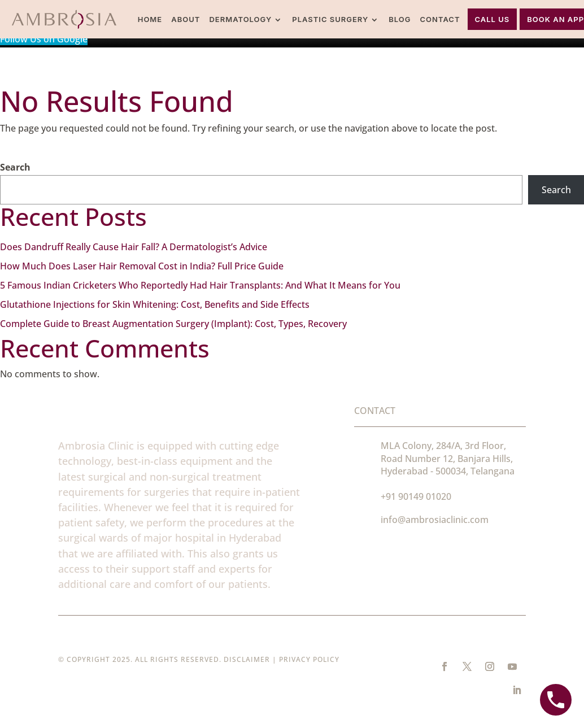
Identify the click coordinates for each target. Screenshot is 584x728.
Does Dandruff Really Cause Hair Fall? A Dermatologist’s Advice (134, 247)
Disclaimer (247, 659)
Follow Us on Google (44, 39)
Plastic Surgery (330, 19)
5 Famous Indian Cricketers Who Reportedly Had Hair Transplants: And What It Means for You (200, 285)
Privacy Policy (309, 659)
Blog (400, 19)
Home (150, 19)
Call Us (493, 19)
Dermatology (240, 19)
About (186, 19)
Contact (440, 19)
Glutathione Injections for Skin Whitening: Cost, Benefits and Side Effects (155, 304)
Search (15, 167)
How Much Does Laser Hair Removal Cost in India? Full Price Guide (142, 266)
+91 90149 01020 (416, 496)
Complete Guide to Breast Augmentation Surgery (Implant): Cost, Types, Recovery (173, 324)
